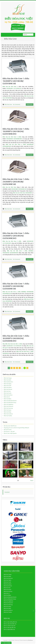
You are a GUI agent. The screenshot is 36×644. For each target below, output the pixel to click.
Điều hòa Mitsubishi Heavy (10, 403)
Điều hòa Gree (8, 105)
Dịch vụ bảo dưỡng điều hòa (10, 622)
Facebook (7, 492)
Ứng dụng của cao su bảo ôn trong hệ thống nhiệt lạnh (16, 428)
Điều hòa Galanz (8, 387)
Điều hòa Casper (8, 378)
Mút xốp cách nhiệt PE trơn (10, 426)
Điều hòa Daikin (8, 380)
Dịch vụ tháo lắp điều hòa (10, 628)
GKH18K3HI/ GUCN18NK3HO (14, 139)
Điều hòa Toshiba (8, 416)
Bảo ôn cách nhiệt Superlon (10, 433)
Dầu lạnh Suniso (8, 430)
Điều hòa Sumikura (8, 414)
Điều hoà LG (7, 397)
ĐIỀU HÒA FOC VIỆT (19, 19)
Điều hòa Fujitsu (8, 384)
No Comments (17, 105)
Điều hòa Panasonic (9, 406)
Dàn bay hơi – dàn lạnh (9, 431)
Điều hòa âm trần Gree (9, 187)
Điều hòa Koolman (8, 395)
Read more (30, 105)
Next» (32, 480)
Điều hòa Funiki (7, 386)
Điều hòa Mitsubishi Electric (10, 401)
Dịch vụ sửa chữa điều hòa (10, 624)
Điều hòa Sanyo (8, 410)
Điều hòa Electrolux (8, 382)
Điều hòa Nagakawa (9, 404)
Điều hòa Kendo (8, 393)
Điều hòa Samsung (8, 408)
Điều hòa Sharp (7, 412)
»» (27, 368)
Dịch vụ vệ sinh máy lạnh (10, 626)
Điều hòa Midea (8, 399)
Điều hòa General (8, 389)
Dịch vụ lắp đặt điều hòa (9, 629)
